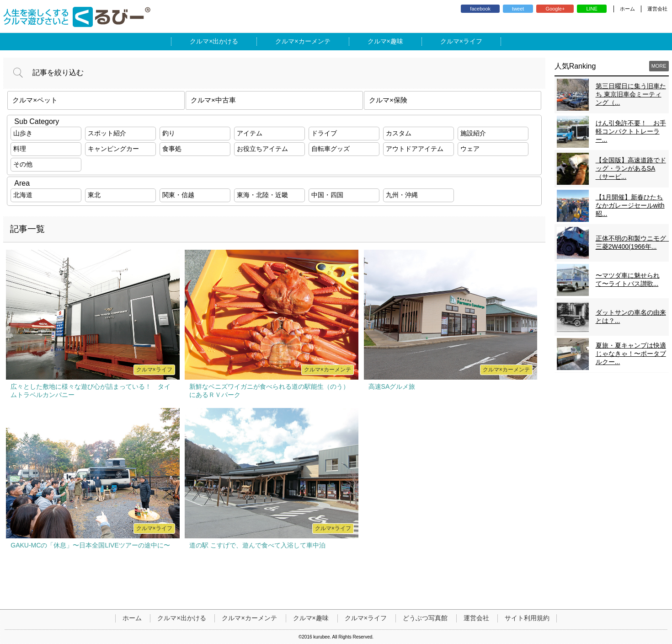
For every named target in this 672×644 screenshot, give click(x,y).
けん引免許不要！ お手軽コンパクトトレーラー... (631, 131)
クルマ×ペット (35, 100)
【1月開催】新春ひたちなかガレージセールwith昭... (630, 205)
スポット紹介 (107, 133)
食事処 (172, 149)
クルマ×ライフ (366, 618)
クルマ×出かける (181, 618)
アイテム (250, 133)
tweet (518, 9)
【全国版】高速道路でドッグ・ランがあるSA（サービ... (631, 168)
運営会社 (657, 9)
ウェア (470, 149)
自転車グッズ (331, 149)
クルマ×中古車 (213, 100)
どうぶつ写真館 (425, 618)
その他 (23, 164)
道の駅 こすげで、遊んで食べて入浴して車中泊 (257, 545)
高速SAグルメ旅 (392, 386)
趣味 (397, 41)
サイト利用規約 (527, 618)
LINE (592, 9)
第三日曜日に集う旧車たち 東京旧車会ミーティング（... (631, 94)
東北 (94, 195)
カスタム (399, 133)
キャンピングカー (113, 149)
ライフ (473, 41)
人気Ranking (575, 66)
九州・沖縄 (402, 195)
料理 (20, 149)
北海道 (23, 195)
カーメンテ (315, 41)
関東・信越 (178, 195)
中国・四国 (327, 195)
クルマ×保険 (388, 100)
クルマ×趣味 (311, 618)
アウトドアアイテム (415, 149)
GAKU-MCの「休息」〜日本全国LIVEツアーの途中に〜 (90, 545)
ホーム (627, 9)
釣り (169, 133)
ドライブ (324, 133)
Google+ (555, 9)
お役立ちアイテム (262, 149)
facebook (480, 9)
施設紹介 (473, 133)
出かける (225, 41)
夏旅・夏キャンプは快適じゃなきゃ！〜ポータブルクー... (631, 354)
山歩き (23, 133)
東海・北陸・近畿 (262, 195)
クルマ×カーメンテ (249, 618)
